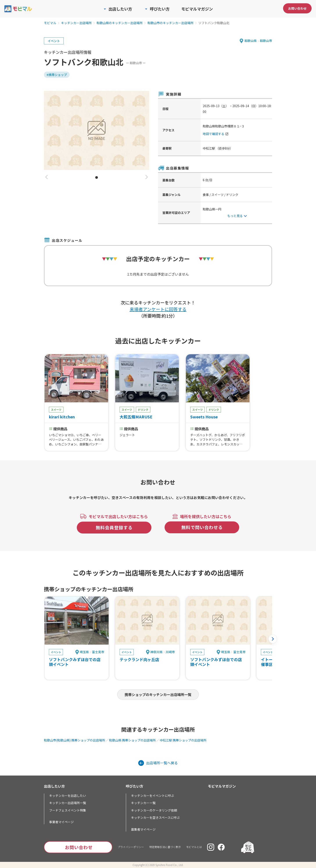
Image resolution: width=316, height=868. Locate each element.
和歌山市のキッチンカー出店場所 (171, 23)
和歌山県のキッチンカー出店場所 (120, 23)
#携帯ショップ (57, 75)
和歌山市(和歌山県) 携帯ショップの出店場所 (75, 740)
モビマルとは (194, 847)
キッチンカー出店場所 (76, 23)
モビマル (50, 23)
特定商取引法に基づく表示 (165, 847)
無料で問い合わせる (202, 527)
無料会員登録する (114, 527)
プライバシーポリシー (131, 847)
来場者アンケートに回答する (158, 309)
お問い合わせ (297, 8)
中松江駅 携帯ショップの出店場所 (183, 740)
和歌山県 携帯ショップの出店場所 (132, 740)
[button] (47, 177)
